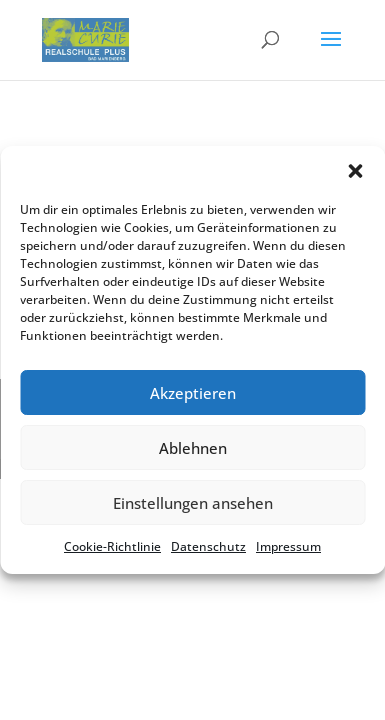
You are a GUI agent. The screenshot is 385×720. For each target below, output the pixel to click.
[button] (355, 171)
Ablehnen (193, 448)
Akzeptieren (193, 393)
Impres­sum (288, 546)
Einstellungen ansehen (193, 503)
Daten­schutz (208, 546)
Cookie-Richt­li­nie (112, 546)
